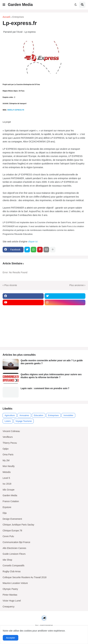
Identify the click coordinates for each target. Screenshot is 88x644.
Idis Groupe (9, 490)
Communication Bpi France (16, 542)
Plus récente (11, 285)
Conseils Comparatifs (13, 566)
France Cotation (11, 501)
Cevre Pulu (8, 536)
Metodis (7, 472)
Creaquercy (9, 607)
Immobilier (68, 415)
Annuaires (24, 415)
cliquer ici (33, 242)
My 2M (6, 460)
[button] (4, 5)
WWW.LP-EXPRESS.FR (16, 110)
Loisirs (8, 421)
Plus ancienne (77, 285)
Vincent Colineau (11, 431)
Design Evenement (12, 519)
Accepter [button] (11, 638)
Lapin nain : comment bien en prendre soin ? (45, 388)
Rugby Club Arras (12, 571)
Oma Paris (8, 455)
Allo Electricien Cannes (14, 548)
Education (39, 415)
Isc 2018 (7, 484)
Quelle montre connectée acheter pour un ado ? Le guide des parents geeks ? (52, 362)
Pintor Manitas (10, 595)
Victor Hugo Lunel (12, 601)
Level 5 (6, 478)
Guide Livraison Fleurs (14, 554)
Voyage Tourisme (24, 421)
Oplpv (6, 449)
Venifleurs (8, 437)
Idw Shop (7, 560)
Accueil (6, 17)
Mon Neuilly (9, 466)
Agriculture (10, 415)
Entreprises (18, 17)
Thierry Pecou (10, 443)
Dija (5, 513)
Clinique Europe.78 (12, 531)
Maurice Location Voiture (15, 583)
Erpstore (7, 507)
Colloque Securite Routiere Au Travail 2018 (25, 577)
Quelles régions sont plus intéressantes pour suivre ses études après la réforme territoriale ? (51, 376)
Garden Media (20, 5)
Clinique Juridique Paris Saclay (18, 525)
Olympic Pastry (10, 589)
